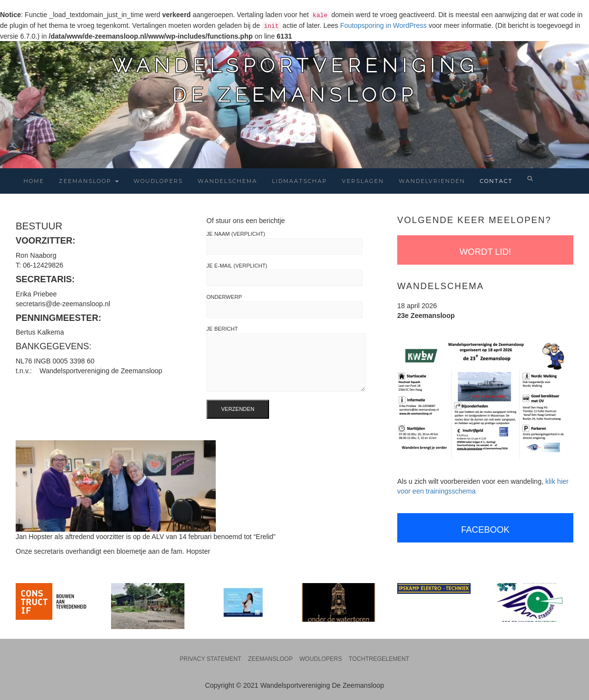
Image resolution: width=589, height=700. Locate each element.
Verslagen (363, 181)
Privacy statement (210, 659)
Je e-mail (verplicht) (284, 275)
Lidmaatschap (300, 181)
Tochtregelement (379, 659)
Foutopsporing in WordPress (383, 25)
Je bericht (286, 359)
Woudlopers (158, 181)
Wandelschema (227, 181)
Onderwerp (284, 306)
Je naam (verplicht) (284, 243)
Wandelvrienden (432, 181)
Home (34, 181)
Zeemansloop (89, 181)
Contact (496, 181)
